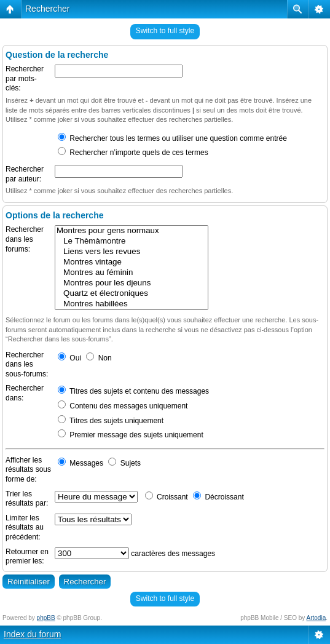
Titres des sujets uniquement (111, 421)
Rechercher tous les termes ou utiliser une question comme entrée (172, 138)
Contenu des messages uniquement (123, 406)
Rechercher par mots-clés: (25, 78)
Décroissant (218, 497)
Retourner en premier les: (27, 557)
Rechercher (47, 9)
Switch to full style (165, 31)
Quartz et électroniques (132, 294)
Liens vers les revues (132, 252)
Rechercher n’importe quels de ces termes (133, 153)
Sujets (124, 463)
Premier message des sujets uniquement (131, 435)
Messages (81, 463)
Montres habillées (132, 304)
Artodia (316, 618)
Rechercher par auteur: (25, 174)
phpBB (46, 618)
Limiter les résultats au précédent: (25, 527)
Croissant (167, 497)
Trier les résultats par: (27, 499)
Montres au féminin (132, 273)
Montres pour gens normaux (132, 231)
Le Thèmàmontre (132, 241)
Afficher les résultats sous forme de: (28, 470)
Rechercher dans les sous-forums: (27, 364)
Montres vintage (132, 262)
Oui (69, 358)
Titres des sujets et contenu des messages (133, 391)
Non (99, 358)
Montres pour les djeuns (132, 283)
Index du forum (32, 634)
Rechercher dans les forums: (25, 239)
